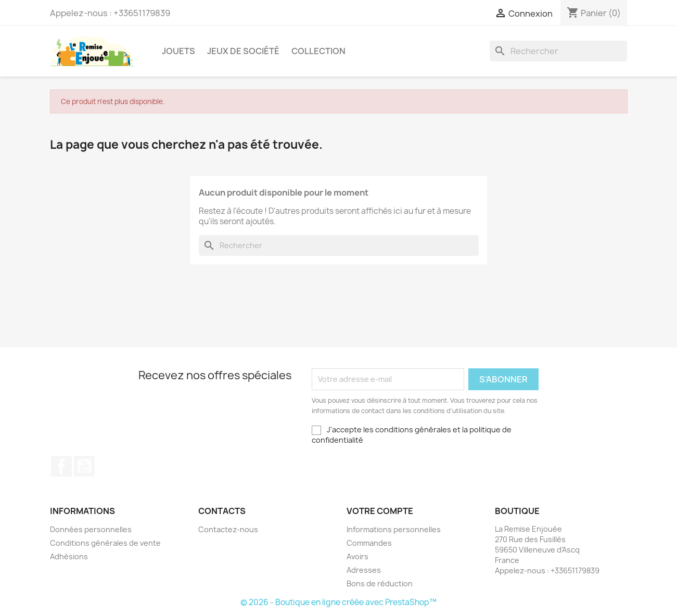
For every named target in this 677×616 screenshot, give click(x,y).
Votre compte (380, 511)
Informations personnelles (394, 529)
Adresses (364, 570)
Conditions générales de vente (105, 543)
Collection (318, 51)
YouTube (84, 466)
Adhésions (69, 556)
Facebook (61, 466)
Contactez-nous (228, 529)
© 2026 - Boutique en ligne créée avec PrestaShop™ (338, 602)
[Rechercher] (558, 51)
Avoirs (357, 556)
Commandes (369, 543)
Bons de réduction (380, 583)
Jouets (178, 51)
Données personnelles (91, 529)
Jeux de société (243, 51)
